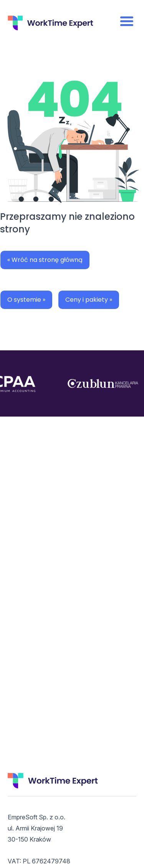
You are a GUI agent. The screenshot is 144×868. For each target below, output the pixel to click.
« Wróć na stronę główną (45, 260)
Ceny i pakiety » (89, 300)
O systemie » (26, 300)
